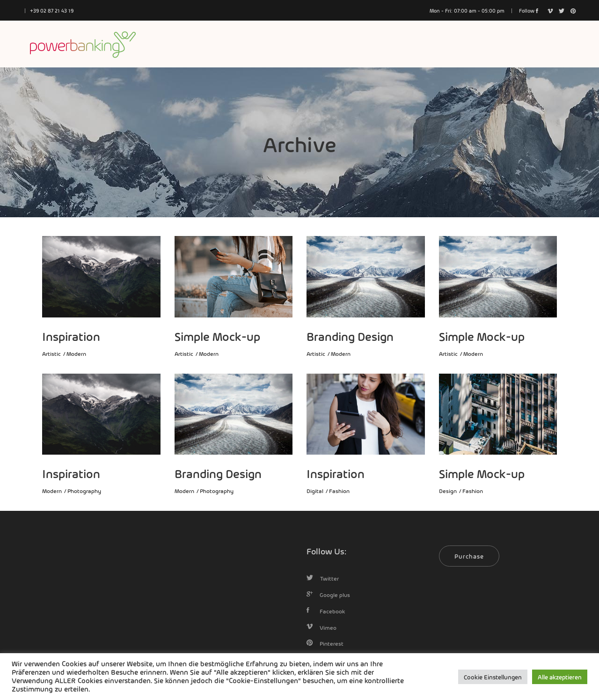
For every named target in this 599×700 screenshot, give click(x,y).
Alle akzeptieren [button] (560, 677)
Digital (315, 491)
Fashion (339, 491)
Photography (84, 491)
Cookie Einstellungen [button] (493, 677)
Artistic (51, 354)
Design (448, 491)
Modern (76, 354)
